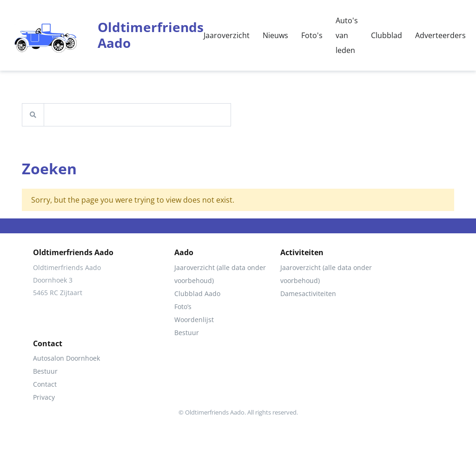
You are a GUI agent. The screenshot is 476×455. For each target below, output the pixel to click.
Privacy (44, 397)
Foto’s (183, 307)
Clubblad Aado (197, 293)
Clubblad (387, 35)
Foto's (312, 35)
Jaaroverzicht (227, 35)
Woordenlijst (194, 320)
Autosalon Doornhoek (66, 358)
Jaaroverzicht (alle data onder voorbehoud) (220, 274)
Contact (45, 384)
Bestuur (187, 333)
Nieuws (275, 35)
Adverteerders (440, 35)
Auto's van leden (347, 35)
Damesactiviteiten (308, 293)
